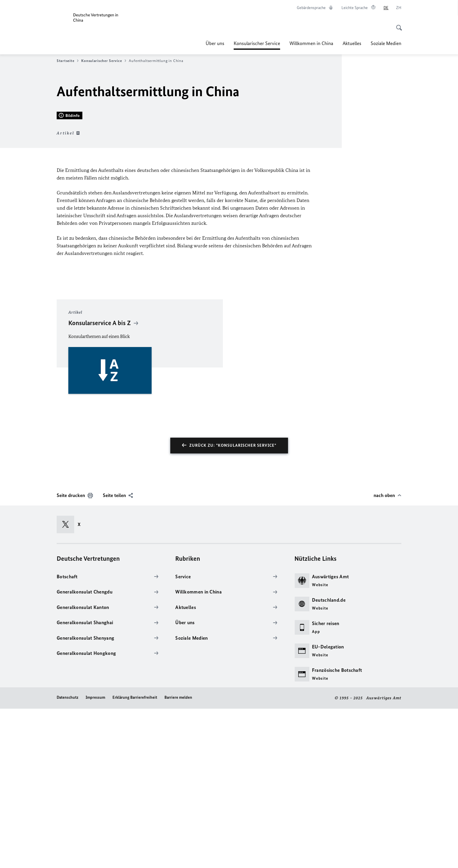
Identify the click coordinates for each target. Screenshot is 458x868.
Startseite (68, 61)
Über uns (215, 43)
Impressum (95, 857)
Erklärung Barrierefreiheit (135, 857)
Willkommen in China (311, 43)
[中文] (399, 8)
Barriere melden (178, 857)
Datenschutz (67, 857)
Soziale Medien (386, 43)
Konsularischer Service (257, 43)
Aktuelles (352, 43)
